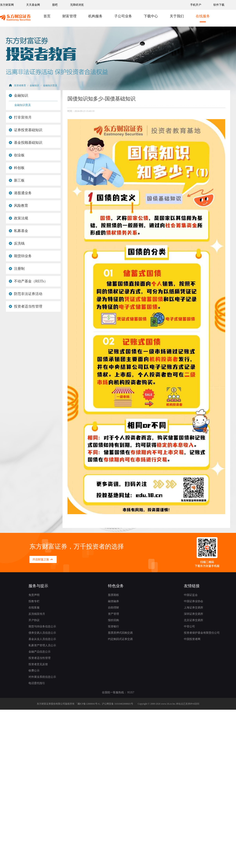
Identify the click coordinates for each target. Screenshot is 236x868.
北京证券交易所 (194, 620)
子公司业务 (123, 16)
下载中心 (151, 16)
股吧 (55, 5)
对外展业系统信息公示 (42, 677)
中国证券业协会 (194, 601)
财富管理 (69, 16)
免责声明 (34, 595)
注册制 (17, 269)
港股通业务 (20, 193)
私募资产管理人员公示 (42, 645)
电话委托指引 (37, 683)
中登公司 (189, 626)
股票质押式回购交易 (120, 633)
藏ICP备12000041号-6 (89, 704)
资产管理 (113, 614)
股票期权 (113, 595)
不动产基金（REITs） (28, 281)
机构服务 (95, 16)
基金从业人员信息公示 (42, 639)
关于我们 (177, 16)
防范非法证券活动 (26, 294)
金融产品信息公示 (40, 652)
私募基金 (18, 231)
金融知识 (34, 85)
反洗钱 (17, 243)
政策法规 (18, 218)
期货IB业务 (20, 256)
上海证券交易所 (194, 608)
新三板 (17, 180)
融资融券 (113, 601)
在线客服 (34, 608)
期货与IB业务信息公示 (42, 626)
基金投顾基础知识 (26, 143)
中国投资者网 (192, 639)
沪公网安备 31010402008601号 (118, 704)
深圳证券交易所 (194, 614)
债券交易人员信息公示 (42, 633)
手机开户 (196, 5)
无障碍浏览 (77, 5)
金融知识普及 (50, 85)
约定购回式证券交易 (120, 639)
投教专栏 (34, 601)
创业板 (17, 155)
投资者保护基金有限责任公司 (202, 633)
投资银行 (113, 626)
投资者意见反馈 (38, 664)
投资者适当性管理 (26, 306)
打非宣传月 (20, 117)
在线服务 (203, 16)
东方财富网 (7, 5)
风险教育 (18, 206)
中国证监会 (191, 595)
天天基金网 (33, 5)
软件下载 (219, 5)
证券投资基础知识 (26, 130)
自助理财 (113, 608)
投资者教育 (20, 85)
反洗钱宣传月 (37, 614)
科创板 (17, 168)
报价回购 (113, 620)
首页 (47, 16)
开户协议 (34, 620)
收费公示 (34, 671)
